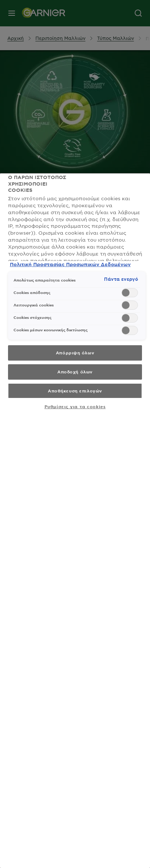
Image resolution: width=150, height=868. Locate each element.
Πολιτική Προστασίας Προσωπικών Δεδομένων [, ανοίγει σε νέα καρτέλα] (70, 264)
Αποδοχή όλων (75, 372)
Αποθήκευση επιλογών (75, 391)
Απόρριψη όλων (75, 353)
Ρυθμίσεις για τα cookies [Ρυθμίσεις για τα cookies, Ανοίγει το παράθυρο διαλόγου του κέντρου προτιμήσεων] (75, 406)
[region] (75, 521)
